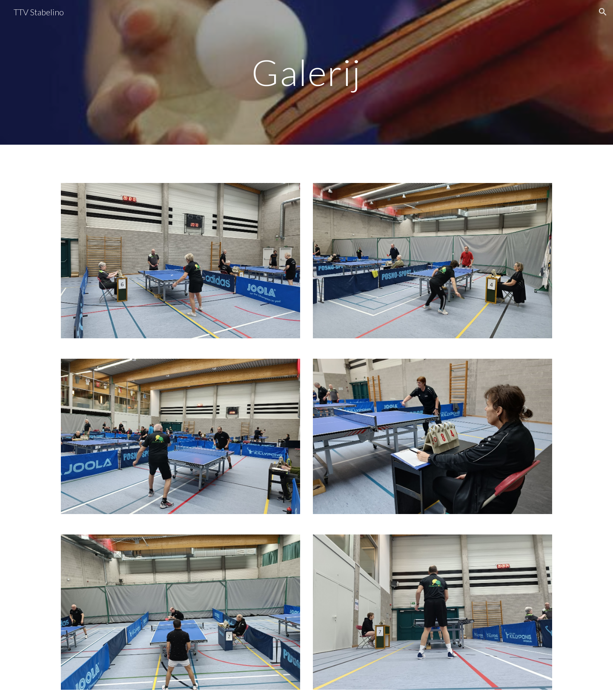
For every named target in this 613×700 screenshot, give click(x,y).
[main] (306, 72)
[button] (603, 12)
